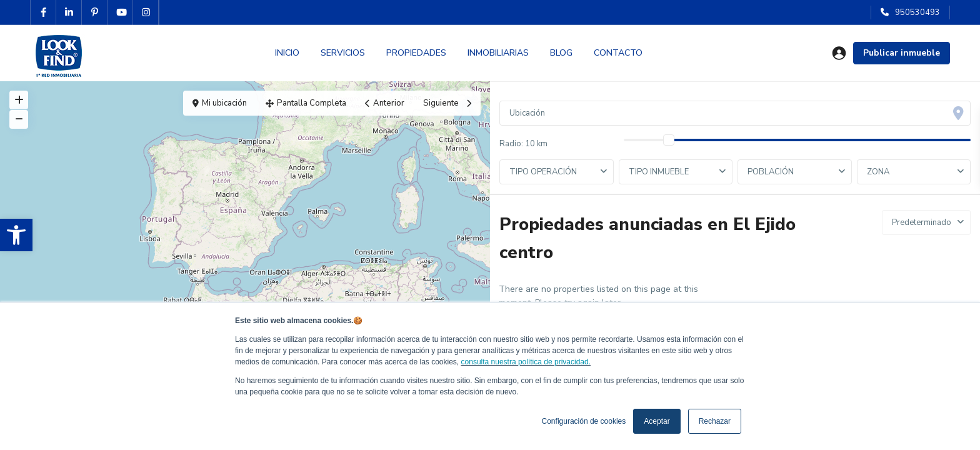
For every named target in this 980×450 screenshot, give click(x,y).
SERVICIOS (343, 53)
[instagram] (146, 12)
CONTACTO (618, 53)
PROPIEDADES (416, 53)
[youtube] (120, 12)
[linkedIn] (69, 12)
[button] (16, 235)
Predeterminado (922, 222)
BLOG (561, 53)
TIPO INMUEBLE (659, 172)
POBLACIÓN (771, 172)
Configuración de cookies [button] (584, 421)
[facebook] (43, 12)
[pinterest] (95, 12)
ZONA (878, 172)
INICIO (287, 53)
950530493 (917, 12)
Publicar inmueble (902, 53)
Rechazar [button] (715, 421)
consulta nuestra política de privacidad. (526, 362)
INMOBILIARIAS (498, 53)
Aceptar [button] (657, 421)
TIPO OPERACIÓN (543, 172)
